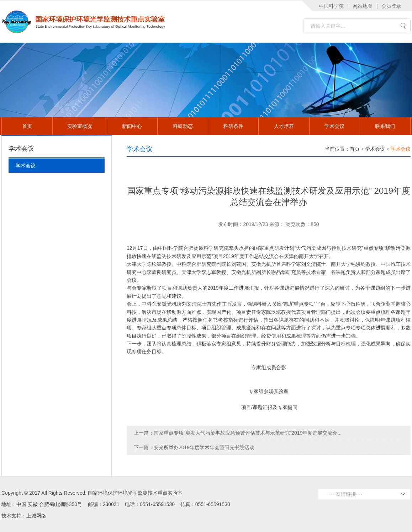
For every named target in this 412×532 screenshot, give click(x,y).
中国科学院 (331, 6)
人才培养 (284, 126)
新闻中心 (132, 126)
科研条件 (233, 126)
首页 (27, 126)
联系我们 (385, 126)
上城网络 (36, 516)
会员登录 (391, 6)
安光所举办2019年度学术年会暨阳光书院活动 (204, 447)
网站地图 (363, 6)
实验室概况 (80, 126)
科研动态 (183, 126)
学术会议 (334, 126)
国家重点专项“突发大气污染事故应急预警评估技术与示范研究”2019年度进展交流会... (248, 433)
